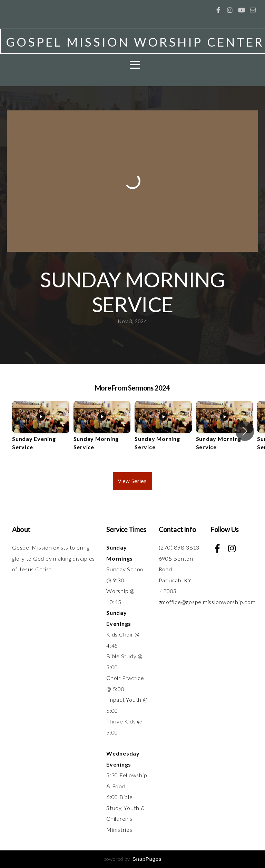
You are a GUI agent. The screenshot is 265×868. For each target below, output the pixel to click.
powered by (132, 859)
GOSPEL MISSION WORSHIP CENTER (135, 42)
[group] (41, 432)
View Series (132, 481)
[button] (245, 431)
